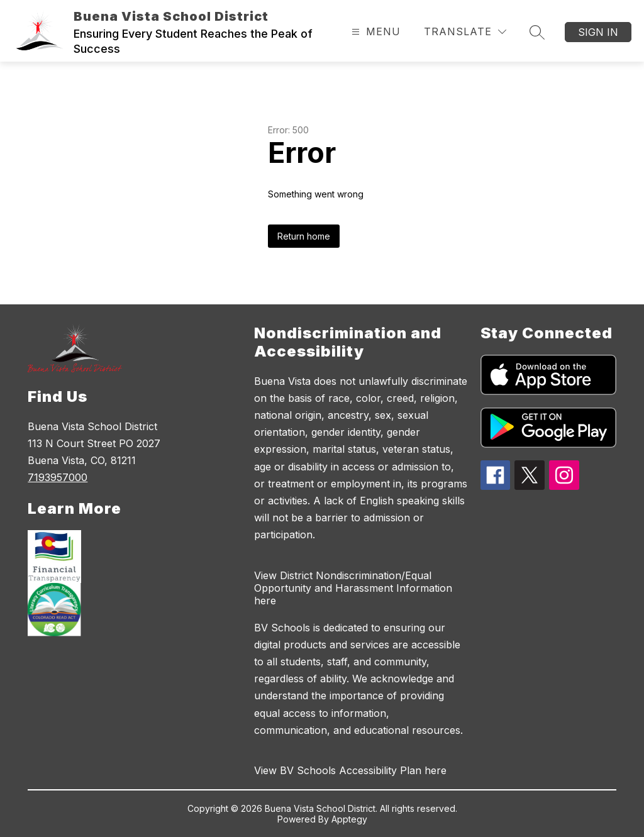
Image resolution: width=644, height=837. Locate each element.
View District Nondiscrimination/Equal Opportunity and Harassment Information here (353, 588)
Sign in (598, 32)
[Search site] (537, 32)
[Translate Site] (465, 32)
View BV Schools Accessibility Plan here (350, 770)
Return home (304, 236)
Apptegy (349, 819)
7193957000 (58, 477)
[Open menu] (375, 32)
